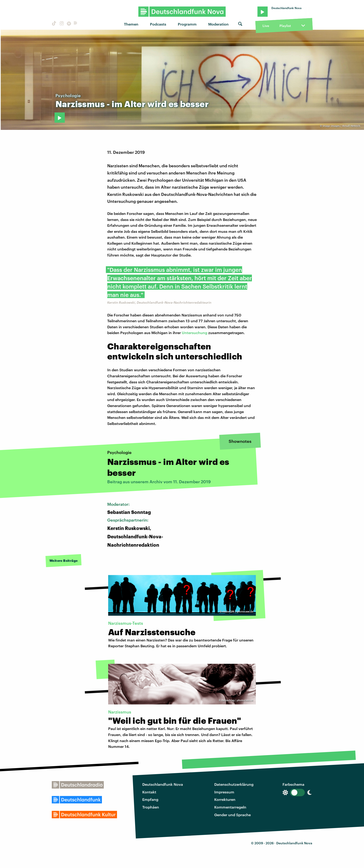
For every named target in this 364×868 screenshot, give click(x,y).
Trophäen (151, 807)
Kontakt (149, 792)
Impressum (224, 792)
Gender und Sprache (232, 815)
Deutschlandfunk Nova (163, 784)
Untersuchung (195, 333)
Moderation (218, 24)
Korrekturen (225, 799)
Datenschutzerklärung (234, 784)
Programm (187, 24)
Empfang (150, 799)
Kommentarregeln (230, 807)
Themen (131, 24)
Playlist (285, 26)
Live (266, 26)
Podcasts (158, 24)
